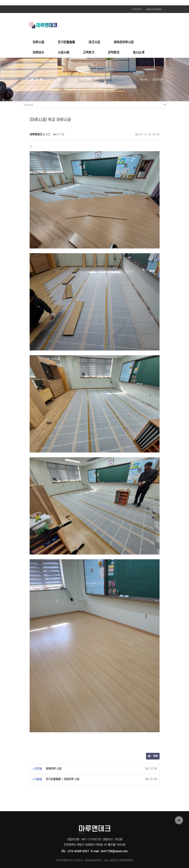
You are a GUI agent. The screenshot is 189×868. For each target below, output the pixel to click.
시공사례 (63, 53)
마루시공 (38, 42)
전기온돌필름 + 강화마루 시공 (62, 779)
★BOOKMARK (154, 9)
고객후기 (88, 53)
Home (144, 80)
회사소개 (139, 53)
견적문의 (137, 9)
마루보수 (38, 53)
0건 (47, 134)
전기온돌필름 (66, 42)
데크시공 (94, 42)
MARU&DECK (93, 860)
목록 (153, 756)
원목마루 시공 (54, 769)
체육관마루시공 (124, 42)
